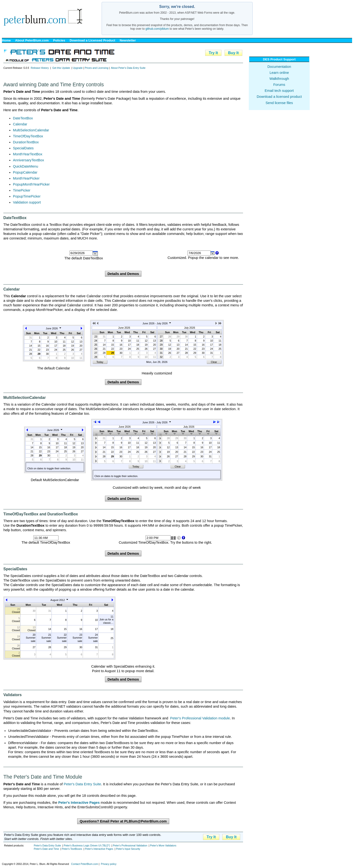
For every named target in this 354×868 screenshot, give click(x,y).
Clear (214, 362)
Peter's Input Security (128, 849)
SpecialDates (23, 148)
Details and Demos (123, 274)
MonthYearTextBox (28, 154)
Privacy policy (109, 864)
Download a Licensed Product (92, 40)
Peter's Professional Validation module (200, 718)
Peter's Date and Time (46, 849)
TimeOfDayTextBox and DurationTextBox (41, 514)
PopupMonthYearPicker (31, 184)
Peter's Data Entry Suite (82, 784)
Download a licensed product (279, 97)
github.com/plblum (157, 29)
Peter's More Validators (163, 845)
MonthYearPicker (26, 178)
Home (6, 40)
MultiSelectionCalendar (31, 130)
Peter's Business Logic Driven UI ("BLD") (87, 845)
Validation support (27, 202)
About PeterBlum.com (32, 40)
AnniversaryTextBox (29, 160)
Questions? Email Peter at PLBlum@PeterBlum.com (123, 821)
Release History (40, 68)
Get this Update (61, 68)
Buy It (233, 53)
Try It (213, 53)
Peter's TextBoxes (72, 849)
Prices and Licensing (96, 68)
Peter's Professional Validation (130, 845)
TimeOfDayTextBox (28, 136)
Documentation (279, 67)
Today (100, 362)
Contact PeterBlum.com (85, 864)
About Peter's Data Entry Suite (128, 68)
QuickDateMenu (26, 166)
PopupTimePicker (27, 196)
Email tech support (279, 91)
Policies (59, 40)
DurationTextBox (26, 142)
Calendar (20, 124)
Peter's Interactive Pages (99, 849)
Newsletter (128, 40)
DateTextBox (23, 118)
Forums (279, 85)
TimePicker (22, 190)
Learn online (279, 73)
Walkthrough (279, 79)
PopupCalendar (25, 172)
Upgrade (78, 68)
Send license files (279, 103)
